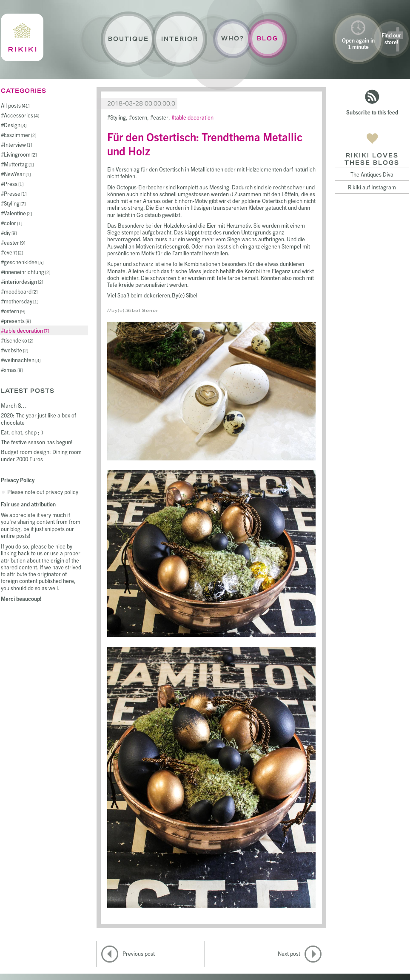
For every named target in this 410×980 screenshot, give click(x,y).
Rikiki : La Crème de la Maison (22, 37)
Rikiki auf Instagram (372, 187)
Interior (180, 39)
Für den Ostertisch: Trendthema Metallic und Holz (205, 143)
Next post (289, 953)
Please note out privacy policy (43, 492)
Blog (268, 39)
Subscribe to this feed (372, 112)
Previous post (139, 953)
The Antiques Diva (372, 174)
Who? (233, 39)
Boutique (128, 39)
